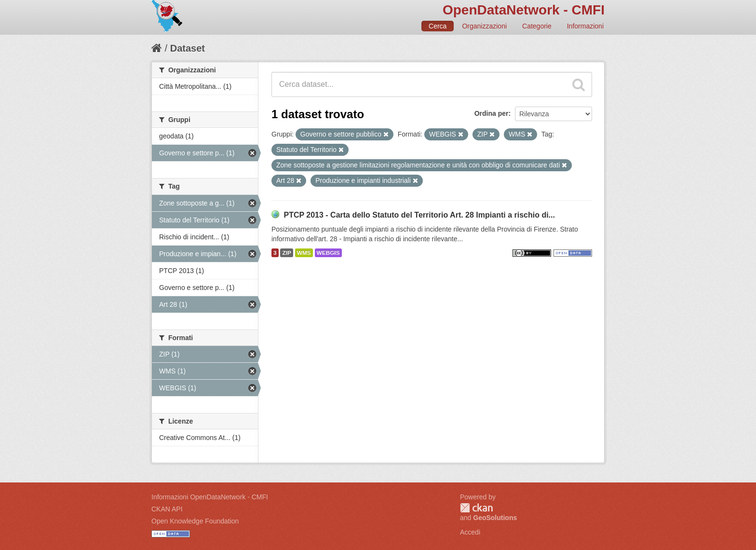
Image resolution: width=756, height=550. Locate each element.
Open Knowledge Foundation (195, 521)
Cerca (438, 26)
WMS (304, 253)
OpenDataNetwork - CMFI (524, 10)
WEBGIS (328, 253)
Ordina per (492, 113)
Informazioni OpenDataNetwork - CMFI (210, 497)
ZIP (286, 253)
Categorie (537, 26)
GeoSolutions (495, 518)
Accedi (470, 532)
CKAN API (167, 509)
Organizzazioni (484, 26)
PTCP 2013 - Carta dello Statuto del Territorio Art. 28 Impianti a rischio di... (419, 215)
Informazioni (585, 26)
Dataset (188, 48)
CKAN (476, 508)
